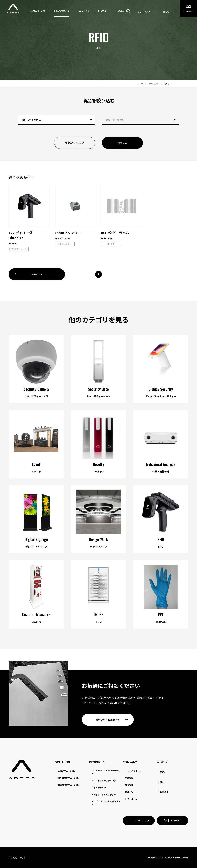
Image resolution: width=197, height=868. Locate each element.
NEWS (102, 11)
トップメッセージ (133, 771)
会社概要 (129, 785)
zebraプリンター (68, 233)
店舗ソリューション (67, 771)
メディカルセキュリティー (104, 794)
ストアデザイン (99, 787)
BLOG (166, 12)
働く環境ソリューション (69, 778)
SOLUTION (38, 11)
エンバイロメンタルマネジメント (106, 803)
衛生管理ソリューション (69, 785)
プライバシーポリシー (18, 858)
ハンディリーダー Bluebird (24, 235)
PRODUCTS (62, 11)
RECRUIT (122, 11)
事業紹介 (129, 778)
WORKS (84, 11)
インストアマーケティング (104, 780)
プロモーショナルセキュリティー (106, 772)
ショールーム (131, 799)
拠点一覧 (129, 792)
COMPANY (144, 12)
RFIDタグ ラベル (115, 233)
